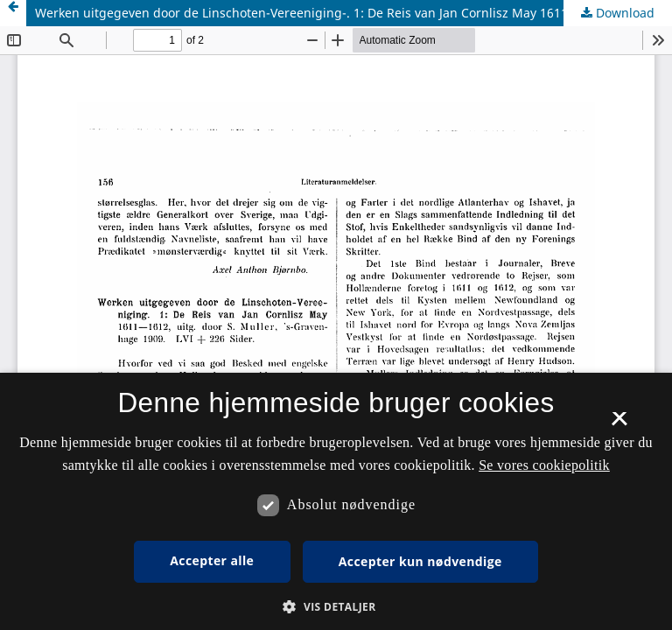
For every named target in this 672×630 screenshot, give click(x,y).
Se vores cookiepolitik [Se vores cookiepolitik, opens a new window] (544, 465)
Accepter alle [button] (212, 560)
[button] (336, 607)
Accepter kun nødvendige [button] (420, 561)
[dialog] (336, 501)
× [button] (619, 424)
